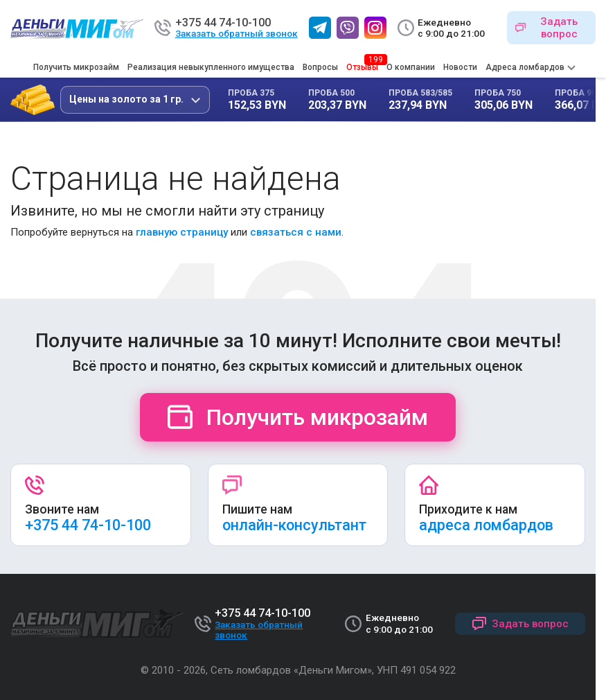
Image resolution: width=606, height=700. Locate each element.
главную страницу (182, 232)
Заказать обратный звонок (237, 34)
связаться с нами (296, 232)
